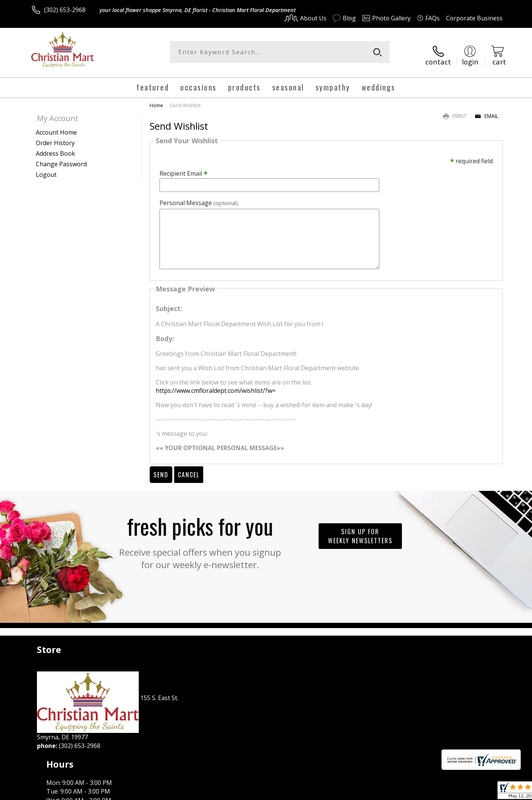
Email (487, 110)
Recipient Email (183, 168)
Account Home (56, 126)
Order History (55, 137)
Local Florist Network (436, 792)
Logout (46, 169)
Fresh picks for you (200, 535)
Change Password (61, 158)
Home (156, 99)
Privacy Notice (383, 792)
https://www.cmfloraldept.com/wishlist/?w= (216, 385)
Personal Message (199, 197)
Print (455, 110)
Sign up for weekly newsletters (360, 530)
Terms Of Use (339, 792)
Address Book (55, 147)
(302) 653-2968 (65, 10)
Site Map (482, 792)
